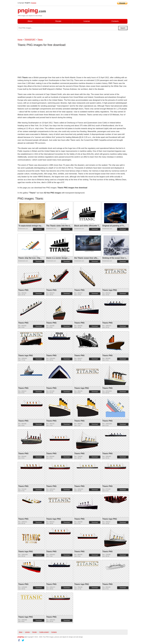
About (30, 21)
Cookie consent (44, 632)
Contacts (115, 21)
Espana (34, 3)
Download (39, 229)
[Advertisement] (36, 62)
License (87, 21)
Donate (58, 21)
